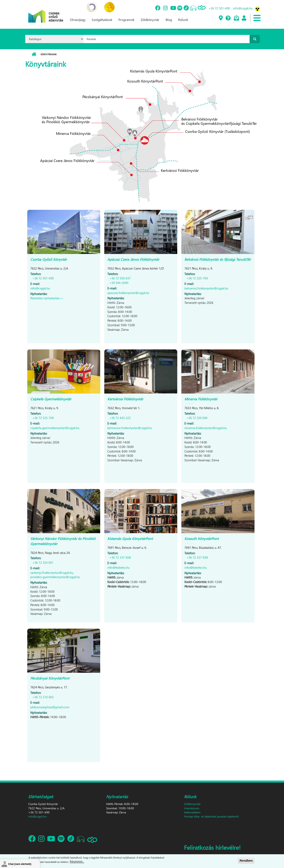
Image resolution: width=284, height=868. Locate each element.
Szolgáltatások (102, 20)
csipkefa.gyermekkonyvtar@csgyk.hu (55, 428)
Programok (126, 20)
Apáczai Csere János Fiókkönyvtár (133, 259)
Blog (169, 20)
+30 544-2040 (119, 283)
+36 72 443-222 (120, 418)
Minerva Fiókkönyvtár (201, 399)
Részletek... (77, 862)
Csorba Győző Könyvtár (49, 259)
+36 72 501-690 (219, 8)
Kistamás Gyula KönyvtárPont (130, 539)
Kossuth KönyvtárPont (202, 539)
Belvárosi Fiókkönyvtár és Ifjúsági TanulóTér (218, 259)
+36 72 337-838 (120, 557)
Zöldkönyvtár (150, 20)
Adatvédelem (192, 812)
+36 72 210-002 (43, 697)
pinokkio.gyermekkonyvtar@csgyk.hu (55, 577)
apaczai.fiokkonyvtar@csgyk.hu (128, 293)
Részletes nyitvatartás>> (47, 298)
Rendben (246, 861)
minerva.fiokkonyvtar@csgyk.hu (206, 428)
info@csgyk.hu (243, 8)
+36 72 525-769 (197, 278)
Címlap (34, 54)
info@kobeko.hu (118, 567)
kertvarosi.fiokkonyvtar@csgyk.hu (130, 428)
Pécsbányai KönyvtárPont (50, 678)
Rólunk (183, 20)
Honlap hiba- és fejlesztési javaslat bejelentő (211, 816)
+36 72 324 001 (43, 563)
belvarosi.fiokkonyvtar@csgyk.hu (206, 288)
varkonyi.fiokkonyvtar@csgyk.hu (52, 573)
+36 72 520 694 (197, 418)
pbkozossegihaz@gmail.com (50, 707)
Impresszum (192, 808)
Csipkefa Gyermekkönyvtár (51, 399)
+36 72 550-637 (120, 278)
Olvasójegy (78, 20)
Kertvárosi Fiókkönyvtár (125, 399)
